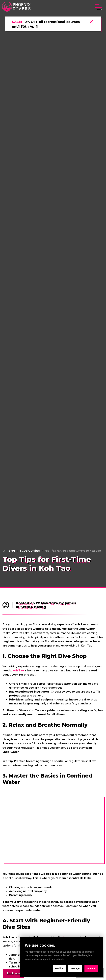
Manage (75, 968)
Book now (15, 973)
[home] (17, 7)
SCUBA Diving (30, 551)
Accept (91, 968)
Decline (59, 968)
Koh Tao (18, 671)
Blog (12, 551)
